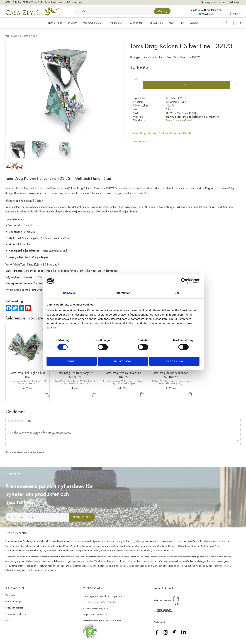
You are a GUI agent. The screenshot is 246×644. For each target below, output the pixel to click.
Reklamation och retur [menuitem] (16, 614)
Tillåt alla (174, 361)
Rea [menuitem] (182, 23)
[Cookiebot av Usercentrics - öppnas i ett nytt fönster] (184, 281)
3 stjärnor (15, 421)
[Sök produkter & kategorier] (115, 11)
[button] (227, 23)
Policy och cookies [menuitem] (14, 608)
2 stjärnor (12, 421)
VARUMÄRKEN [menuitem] (137, 23)
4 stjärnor (19, 421)
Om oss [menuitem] (9, 620)
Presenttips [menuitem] (157, 23)
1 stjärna (9, 421)
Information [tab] (123, 293)
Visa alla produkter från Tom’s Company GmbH (162, 133)
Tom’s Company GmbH (179, 120)
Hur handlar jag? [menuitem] (14, 601)
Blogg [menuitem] (194, 23)
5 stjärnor (22, 421)
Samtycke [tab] (69, 293)
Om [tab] (177, 293)
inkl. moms (235, 2)
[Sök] (162, 11)
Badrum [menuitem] (72, 23)
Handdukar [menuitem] (116, 23)
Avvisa (72, 361)
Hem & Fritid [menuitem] (55, 23)
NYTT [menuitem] (172, 23)
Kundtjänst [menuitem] (10, 595)
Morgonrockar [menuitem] (93, 23)
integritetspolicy (50, 525)
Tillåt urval (123, 361)
